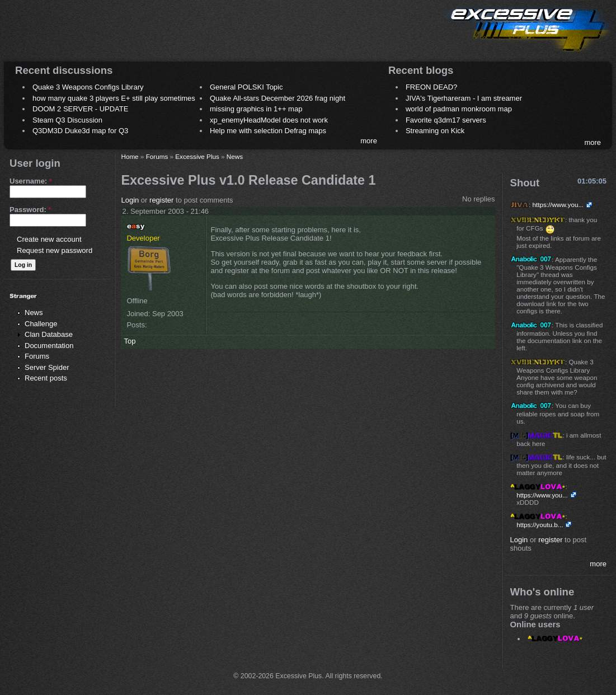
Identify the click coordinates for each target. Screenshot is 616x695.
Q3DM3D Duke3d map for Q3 (80, 131)
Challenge (41, 324)
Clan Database (49, 334)
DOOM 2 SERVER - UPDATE (80, 109)
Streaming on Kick (435, 131)
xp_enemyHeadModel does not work (269, 120)
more (369, 141)
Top (130, 341)
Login (130, 200)
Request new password (55, 250)
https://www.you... (558, 205)
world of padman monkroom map (459, 109)
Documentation (49, 346)
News (34, 313)
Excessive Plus (197, 156)
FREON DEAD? (431, 87)
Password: (30, 210)
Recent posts (46, 378)
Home (130, 156)
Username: (31, 181)
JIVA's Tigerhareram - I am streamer (464, 98)
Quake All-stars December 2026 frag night (278, 98)
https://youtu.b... (540, 525)
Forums (37, 356)
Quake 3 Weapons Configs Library (88, 87)
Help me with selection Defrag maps (268, 131)
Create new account (49, 239)
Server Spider (47, 367)
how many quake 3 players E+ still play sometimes (114, 98)
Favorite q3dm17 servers (446, 120)
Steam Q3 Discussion (67, 120)
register (161, 200)
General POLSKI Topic (246, 87)
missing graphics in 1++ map (256, 109)
